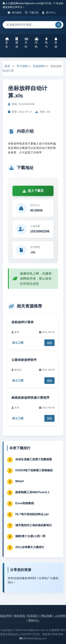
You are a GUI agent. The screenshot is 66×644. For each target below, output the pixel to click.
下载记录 (32, 13)
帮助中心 (34, 620)
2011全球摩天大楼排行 (30, 547)
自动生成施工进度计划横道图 (34, 459)
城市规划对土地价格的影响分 (34, 525)
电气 (46, 43)
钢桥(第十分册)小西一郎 (30, 536)
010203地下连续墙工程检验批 (34, 470)
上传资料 (60, 616)
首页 (7, 43)
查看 (49, 343)
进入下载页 (33, 191)
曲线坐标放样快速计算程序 (30, 398)
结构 (37, 43)
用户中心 (49, 13)
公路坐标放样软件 (24, 360)
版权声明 (6, 616)
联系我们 (33, 616)
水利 (26, 43)
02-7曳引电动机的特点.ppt (32, 514)
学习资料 (22, 66)
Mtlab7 (20, 481)
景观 (56, 43)
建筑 (17, 43)
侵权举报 (19, 616)
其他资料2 (39, 66)
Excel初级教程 (25, 503)
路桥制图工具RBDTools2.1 (32, 492)
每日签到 (15, 13)
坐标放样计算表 (23, 322)
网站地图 (47, 616)
